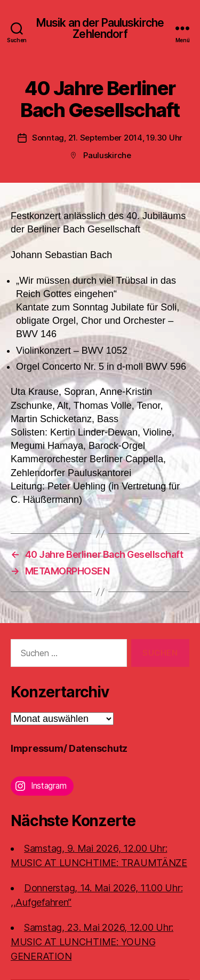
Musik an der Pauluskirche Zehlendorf (100, 28)
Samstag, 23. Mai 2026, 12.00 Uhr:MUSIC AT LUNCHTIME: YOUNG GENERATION (92, 942)
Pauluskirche (107, 155)
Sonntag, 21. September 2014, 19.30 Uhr (107, 138)
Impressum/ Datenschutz (69, 748)
